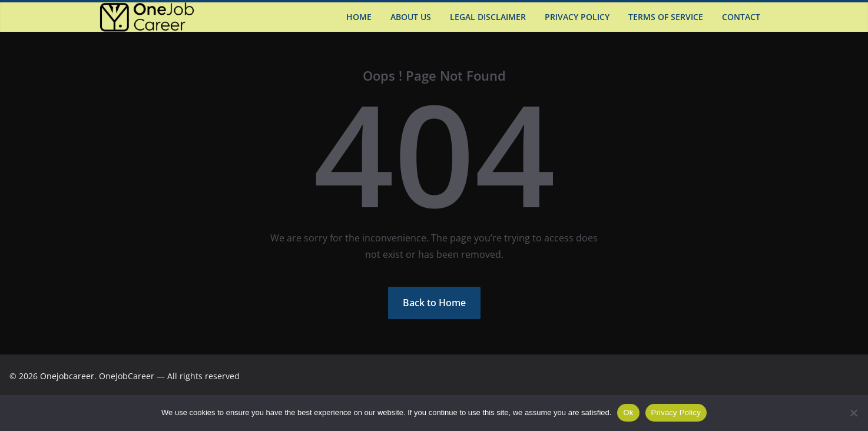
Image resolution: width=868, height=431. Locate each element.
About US (411, 17)
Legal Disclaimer (488, 17)
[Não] (853, 413)
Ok (628, 412)
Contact (741, 17)
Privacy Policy (577, 17)
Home (359, 17)
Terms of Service (666, 17)
